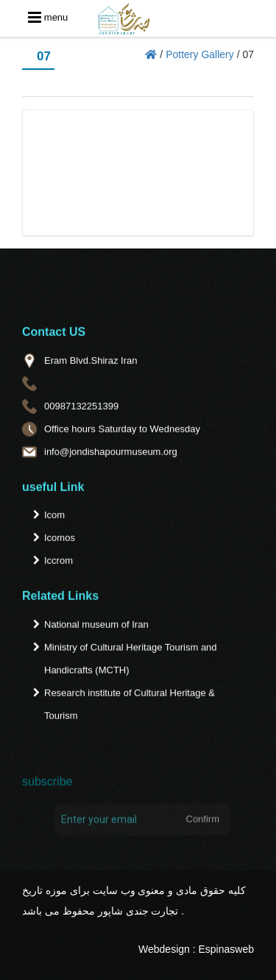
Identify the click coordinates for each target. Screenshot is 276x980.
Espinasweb (227, 949)
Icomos (60, 540)
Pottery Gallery (200, 54)
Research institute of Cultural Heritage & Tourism (130, 707)
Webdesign (164, 949)
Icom (54, 517)
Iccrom (59, 563)
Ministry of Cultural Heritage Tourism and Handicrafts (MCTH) (131, 661)
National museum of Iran (96, 627)
